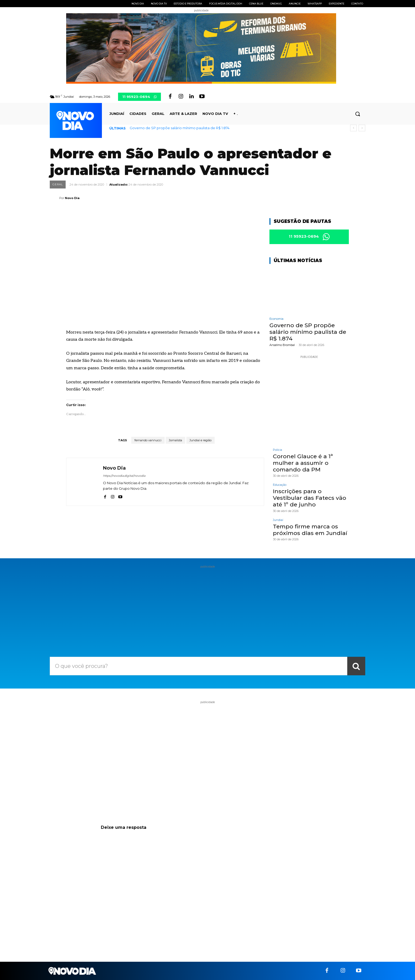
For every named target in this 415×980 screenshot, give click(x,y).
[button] (358, 114)
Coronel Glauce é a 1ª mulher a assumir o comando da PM (303, 463)
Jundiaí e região (200, 440)
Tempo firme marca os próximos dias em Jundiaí (310, 530)
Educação (280, 485)
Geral (58, 185)
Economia (276, 319)
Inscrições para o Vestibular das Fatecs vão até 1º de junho (310, 498)
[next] (362, 128)
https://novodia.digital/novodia (124, 476)
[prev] (353, 128)
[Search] (356, 666)
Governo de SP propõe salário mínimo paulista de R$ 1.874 (180, 128)
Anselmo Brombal (282, 345)
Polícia (278, 450)
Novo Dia (72, 198)
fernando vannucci (148, 440)
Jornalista (175, 440)
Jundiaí (278, 520)
